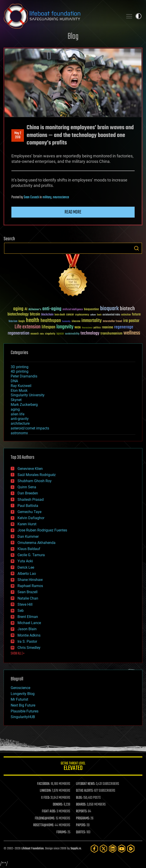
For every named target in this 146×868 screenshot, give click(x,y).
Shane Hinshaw (30, 580)
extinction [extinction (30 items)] (126, 315)
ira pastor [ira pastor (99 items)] (131, 321)
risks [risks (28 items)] (42, 334)
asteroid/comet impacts (30, 428)
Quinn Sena (27, 487)
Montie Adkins (29, 635)
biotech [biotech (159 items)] (127, 309)
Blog (73, 37)
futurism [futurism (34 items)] (13, 322)
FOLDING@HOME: (45, 818)
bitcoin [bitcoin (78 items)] (35, 314)
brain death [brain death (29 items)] (60, 315)
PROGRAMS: (83, 818)
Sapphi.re (76, 849)
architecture (20, 423)
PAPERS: (81, 825)
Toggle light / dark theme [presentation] (138, 16)
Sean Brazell (28, 592)
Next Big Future (23, 705)
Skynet (16, 400)
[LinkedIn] (113, 849)
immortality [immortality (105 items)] (92, 321)
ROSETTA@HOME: (44, 825)
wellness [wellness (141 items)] (132, 333)
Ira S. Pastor (27, 641)
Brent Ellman (28, 617)
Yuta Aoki (25, 561)
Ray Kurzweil (21, 386)
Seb (21, 611)
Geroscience (20, 688)
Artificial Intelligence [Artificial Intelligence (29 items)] (73, 310)
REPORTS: (82, 811)
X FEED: (45, 798)
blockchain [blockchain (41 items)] (47, 315)
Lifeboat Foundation (33, 849)
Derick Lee (26, 567)
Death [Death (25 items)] (99, 315)
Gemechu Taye (29, 512)
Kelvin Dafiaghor (31, 518)
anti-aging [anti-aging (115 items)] (52, 309)
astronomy (19, 433)
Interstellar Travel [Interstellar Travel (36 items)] (112, 321)
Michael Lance (29, 623)
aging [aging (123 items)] (18, 309)
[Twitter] (103, 849)
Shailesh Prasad (31, 500)
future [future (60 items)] (136, 314)
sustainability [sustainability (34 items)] (72, 334)
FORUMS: (62, 832)
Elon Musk (19, 391)
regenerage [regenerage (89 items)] (124, 327)
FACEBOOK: (44, 784)
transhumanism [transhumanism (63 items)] (111, 334)
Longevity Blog (23, 694)
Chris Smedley (29, 648)
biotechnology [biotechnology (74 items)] (18, 314)
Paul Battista (28, 506)
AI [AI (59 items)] (26, 309)
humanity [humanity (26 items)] (66, 322)
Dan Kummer (28, 537)
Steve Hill (25, 604)
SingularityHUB (23, 717)
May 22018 (18, 135)
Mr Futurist (19, 699)
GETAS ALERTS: (85, 791)
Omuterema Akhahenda (36, 543)
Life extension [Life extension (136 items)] (28, 327)
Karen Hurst (27, 524)
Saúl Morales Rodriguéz (37, 475)
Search (136, 248)
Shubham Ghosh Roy (35, 481)
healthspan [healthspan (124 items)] (51, 321)
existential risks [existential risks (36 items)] (111, 315)
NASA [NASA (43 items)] (78, 328)
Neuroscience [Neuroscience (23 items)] (87, 328)
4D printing (20, 371)
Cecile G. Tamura (31, 555)
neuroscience (61, 197)
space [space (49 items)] (60, 334)
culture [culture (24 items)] (93, 315)
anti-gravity (20, 419)
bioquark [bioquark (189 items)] (109, 309)
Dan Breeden (28, 493)
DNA (14, 381)
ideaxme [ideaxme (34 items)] (76, 322)
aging (15, 409)
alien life (18, 414)
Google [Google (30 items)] (22, 321)
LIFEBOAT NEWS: (86, 784)
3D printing (20, 367)
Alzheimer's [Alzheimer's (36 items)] (35, 310)
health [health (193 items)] (33, 321)
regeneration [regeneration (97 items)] (19, 333)
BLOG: (79, 798)
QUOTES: (81, 832)
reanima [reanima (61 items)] (107, 327)
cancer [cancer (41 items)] (70, 315)
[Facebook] (94, 849)
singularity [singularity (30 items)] (50, 334)
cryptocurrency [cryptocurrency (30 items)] (82, 315)
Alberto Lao (27, 574)
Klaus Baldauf (29, 549)
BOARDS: (81, 805)
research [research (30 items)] (35, 334)
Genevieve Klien (30, 469)
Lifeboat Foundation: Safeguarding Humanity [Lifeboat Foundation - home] (62, 16)
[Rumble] (131, 849)
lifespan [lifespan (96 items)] (48, 327)
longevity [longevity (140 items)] (65, 327)
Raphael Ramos (30, 586)
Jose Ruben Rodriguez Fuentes (42, 530)
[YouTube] (122, 849)
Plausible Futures (25, 711)
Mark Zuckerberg (24, 405)
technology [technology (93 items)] (90, 334)
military (47, 197)
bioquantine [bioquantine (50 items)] (91, 309)
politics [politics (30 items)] (97, 328)
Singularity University (28, 395)
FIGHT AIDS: (49, 811)
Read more (73, 212)
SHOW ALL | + (18, 654)
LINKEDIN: (45, 791)
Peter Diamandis (24, 376)
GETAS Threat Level (73, 767)
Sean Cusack (31, 197)
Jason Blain (27, 629)
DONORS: (58, 805)
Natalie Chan (28, 598)
